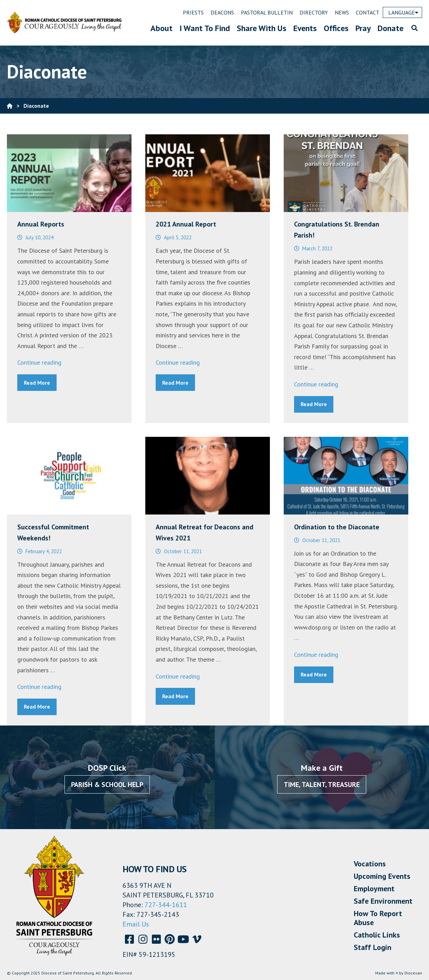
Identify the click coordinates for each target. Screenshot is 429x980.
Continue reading (39, 362)
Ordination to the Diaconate (337, 527)
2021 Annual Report (186, 224)
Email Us (136, 924)
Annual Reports (41, 224)
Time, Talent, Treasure (322, 785)
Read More (37, 383)
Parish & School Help (107, 785)
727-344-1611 (166, 905)
